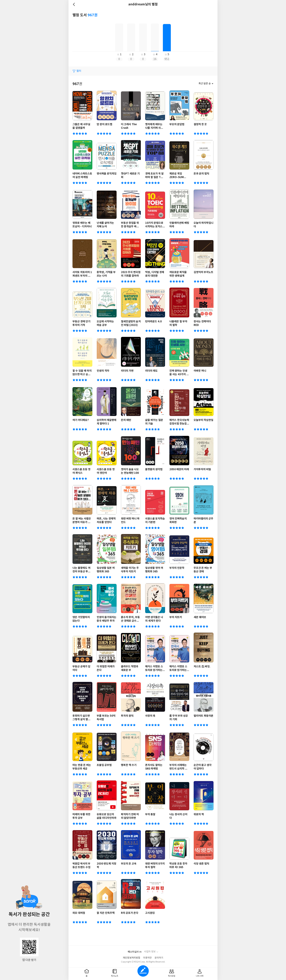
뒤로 (74, 4)
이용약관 (147, 958)
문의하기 (159, 958)
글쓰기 (143, 971)
